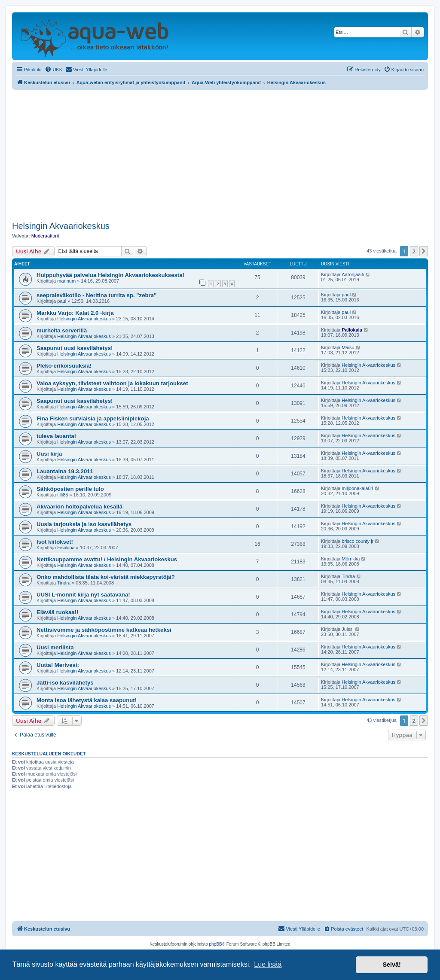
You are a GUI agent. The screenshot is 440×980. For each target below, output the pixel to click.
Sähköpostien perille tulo (70, 489)
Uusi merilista (55, 647)
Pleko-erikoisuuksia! (64, 366)
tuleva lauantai (56, 436)
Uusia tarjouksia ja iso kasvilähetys (84, 524)
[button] (424, 251)
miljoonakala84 (357, 488)
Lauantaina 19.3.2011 (65, 471)
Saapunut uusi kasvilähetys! (75, 348)
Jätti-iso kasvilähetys (65, 683)
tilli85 (63, 495)
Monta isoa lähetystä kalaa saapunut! (87, 700)
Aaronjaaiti (353, 274)
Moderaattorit (45, 236)
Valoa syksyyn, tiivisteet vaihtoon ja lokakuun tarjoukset (112, 383)
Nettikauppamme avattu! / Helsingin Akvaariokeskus (107, 559)
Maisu (348, 347)
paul (62, 301)
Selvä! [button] (391, 965)
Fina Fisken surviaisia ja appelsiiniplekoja (93, 418)
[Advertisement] (220, 154)
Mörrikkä (351, 559)
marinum (66, 281)
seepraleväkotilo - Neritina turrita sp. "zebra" (96, 295)
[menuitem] (53, 70)
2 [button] (414, 251)
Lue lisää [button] (268, 964)
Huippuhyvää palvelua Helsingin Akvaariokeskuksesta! (110, 275)
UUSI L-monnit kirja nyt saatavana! (83, 595)
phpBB (216, 944)
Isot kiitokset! (55, 542)
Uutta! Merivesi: (58, 665)
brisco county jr (357, 541)
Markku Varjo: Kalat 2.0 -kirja (75, 313)
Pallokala (352, 330)
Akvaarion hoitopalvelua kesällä (79, 507)
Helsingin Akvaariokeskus (61, 226)
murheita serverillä (62, 330)
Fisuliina (66, 548)
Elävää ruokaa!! (58, 612)
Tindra (64, 583)
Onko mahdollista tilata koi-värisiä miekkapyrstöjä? (106, 577)
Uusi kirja (49, 454)
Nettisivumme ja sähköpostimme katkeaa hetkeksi (104, 630)
